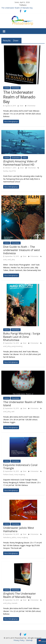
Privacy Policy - (20, 640)
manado (14, 603)
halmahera (7, 537)
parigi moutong (17, 346)
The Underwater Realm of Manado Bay (17, 8)
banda (5, 171)
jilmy (13, 260)
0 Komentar (30, 106)
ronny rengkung (19, 475)
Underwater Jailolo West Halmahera (19, 529)
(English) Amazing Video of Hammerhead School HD (20, 163)
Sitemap (29, 640)
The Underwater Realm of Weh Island (23, 404)
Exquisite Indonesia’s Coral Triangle (20, 466)
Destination (16, 158)
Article (7, 88)
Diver (22, 106)
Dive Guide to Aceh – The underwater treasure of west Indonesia (22, 250)
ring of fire (12, 171)
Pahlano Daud (8, 475)
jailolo (14, 537)
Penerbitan (16, 88)
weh (13, 412)
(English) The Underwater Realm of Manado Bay (20, 595)
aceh (5, 260)
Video (25, 158)
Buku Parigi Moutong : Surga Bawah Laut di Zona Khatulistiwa (22, 337)
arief (9, 260)
